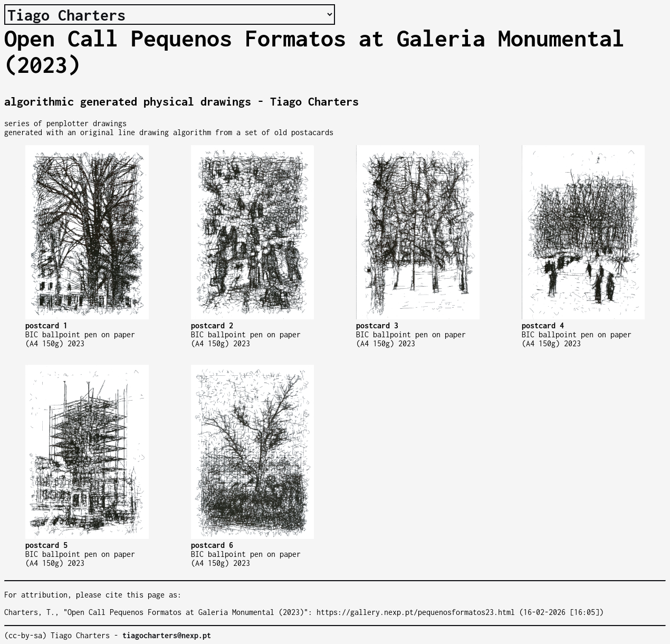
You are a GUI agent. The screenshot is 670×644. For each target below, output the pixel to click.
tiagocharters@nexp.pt (167, 635)
